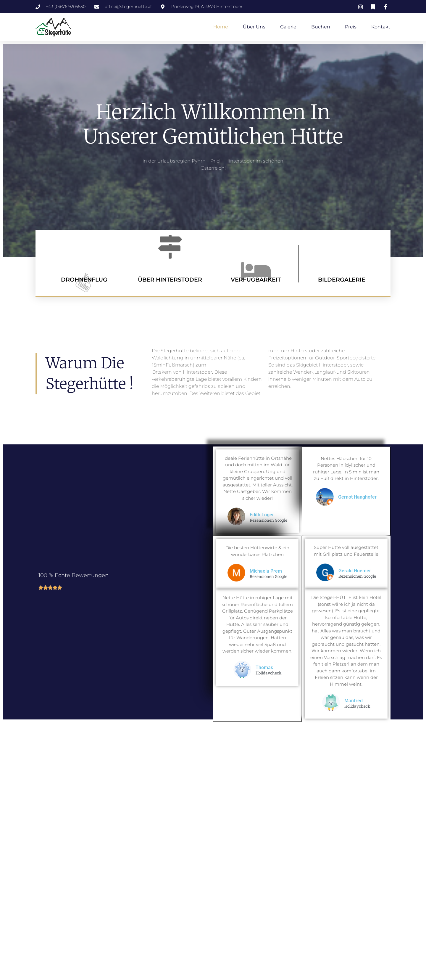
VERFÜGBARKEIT (256, 280)
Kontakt (381, 27)
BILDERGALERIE (342, 280)
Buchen (321, 27)
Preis (351, 27)
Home (221, 27)
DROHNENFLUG (84, 280)
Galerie (288, 27)
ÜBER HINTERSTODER (170, 280)
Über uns (254, 27)
